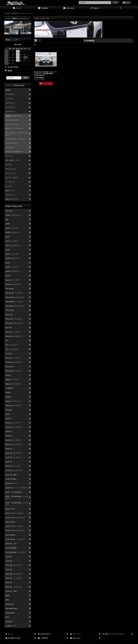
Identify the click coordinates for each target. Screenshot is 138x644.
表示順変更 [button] (89, 41)
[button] (121, 8)
